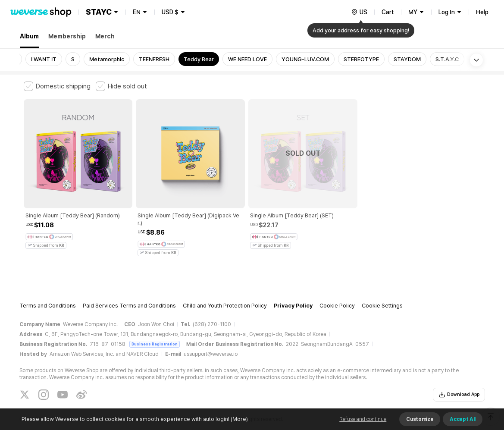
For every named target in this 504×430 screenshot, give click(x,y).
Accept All (463, 419)
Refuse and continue (363, 419)
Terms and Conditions (48, 286)
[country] (359, 12)
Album (29, 36)
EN (137, 12)
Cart (388, 12)
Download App (459, 374)
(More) (239, 419)
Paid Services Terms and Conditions (129, 286)
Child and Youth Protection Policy (225, 286)
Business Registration (155, 324)
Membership (67, 36)
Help (482, 12)
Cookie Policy (337, 286)
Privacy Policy (293, 286)
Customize (420, 419)
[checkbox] (57, 86)
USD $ (170, 12)
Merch (105, 36)
